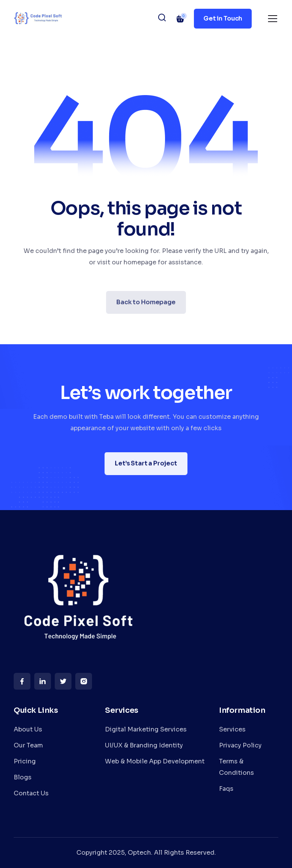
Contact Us (31, 793)
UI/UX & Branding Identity (144, 745)
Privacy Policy (240, 745)
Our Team (28, 745)
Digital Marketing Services (146, 729)
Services (232, 729)
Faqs (226, 789)
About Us (28, 729)
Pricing (25, 761)
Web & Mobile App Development (155, 761)
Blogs (23, 777)
